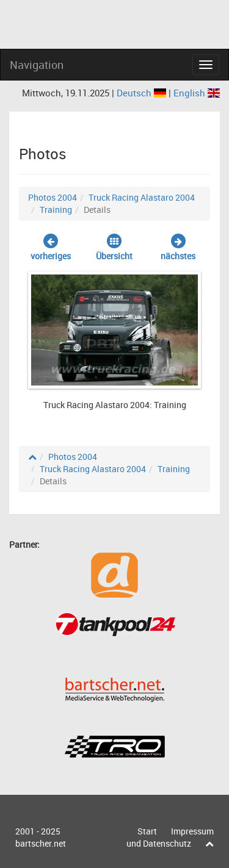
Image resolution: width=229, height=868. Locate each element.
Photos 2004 (53, 197)
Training (56, 210)
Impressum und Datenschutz (170, 837)
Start (147, 831)
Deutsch (143, 93)
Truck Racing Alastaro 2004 (142, 197)
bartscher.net (41, 843)
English (197, 93)
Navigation (37, 65)
